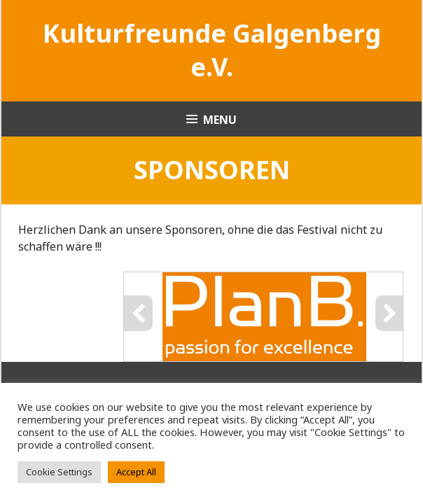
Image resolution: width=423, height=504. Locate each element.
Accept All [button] (136, 472)
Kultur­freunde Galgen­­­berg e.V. (212, 50)
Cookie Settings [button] (59, 472)
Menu (220, 120)
